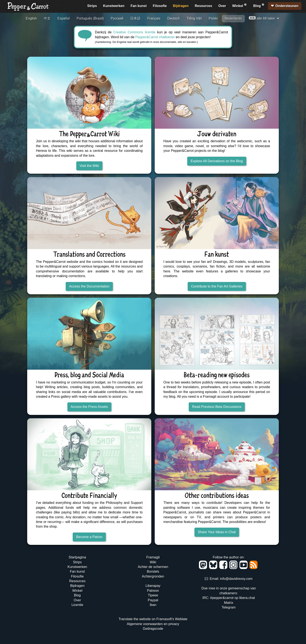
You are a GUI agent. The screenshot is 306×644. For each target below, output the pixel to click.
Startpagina (77, 557)
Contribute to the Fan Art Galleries (217, 286)
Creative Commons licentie (134, 32)
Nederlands (233, 18)
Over (222, 6)
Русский (117, 18)
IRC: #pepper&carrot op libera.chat (229, 598)
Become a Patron (89, 537)
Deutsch (174, 18)
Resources (204, 6)
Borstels (153, 571)
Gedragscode (153, 629)
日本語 (135, 18)
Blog (259, 5)
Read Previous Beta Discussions (217, 407)
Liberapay (153, 586)
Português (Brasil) (90, 18)
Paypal (153, 600)
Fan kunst (139, 6)
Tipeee (153, 595)
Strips (92, 6)
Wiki (153, 562)
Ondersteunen (287, 6)
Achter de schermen (153, 567)
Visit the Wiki (89, 166)
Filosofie (160, 6)
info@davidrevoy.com (236, 579)
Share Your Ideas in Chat (217, 532)
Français (154, 18)
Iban (153, 605)
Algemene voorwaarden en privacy (153, 624)
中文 (47, 18)
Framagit (153, 557)
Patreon (153, 591)
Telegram (229, 607)
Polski (213, 18)
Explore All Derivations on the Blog (217, 161)
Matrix (229, 603)
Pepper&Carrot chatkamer (155, 37)
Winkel (240, 5)
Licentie (77, 605)
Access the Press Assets (89, 407)
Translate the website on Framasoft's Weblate (153, 619)
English (31, 18)
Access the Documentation (89, 286)
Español (64, 18)
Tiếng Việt (194, 18)
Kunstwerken (114, 6)
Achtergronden (153, 576)
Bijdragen (181, 6)
